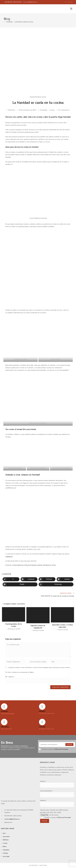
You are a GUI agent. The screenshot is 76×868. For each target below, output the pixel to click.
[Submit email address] (69, 745)
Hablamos (9, 556)
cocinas (52, 110)
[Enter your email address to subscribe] (57, 745)
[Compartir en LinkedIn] (65, 579)
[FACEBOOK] (4, 707)
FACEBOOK (4, 711)
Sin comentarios (64, 110)
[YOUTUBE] (42, 722)
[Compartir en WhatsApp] (56, 584)
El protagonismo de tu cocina (14, 625)
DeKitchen (12, 110)
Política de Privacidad (61, 749)
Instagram (5, 727)
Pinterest (42, 711)
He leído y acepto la (53, 749)
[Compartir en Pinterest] (47, 579)
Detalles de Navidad (30, 565)
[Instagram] (4, 722)
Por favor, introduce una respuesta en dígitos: (20, 672)
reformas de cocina (49, 565)
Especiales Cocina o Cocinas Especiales (62, 626)
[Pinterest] (42, 707)
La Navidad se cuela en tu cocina (24, 22)
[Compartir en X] (11, 579)
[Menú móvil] (71, 9)
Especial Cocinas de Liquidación (38, 627)
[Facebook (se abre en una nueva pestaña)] (65, 2)
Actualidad (43, 110)
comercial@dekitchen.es (30, 2)
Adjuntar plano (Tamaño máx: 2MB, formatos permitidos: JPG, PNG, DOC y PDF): (54, 813)
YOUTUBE (42, 727)
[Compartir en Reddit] (20, 584)
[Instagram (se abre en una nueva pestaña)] (70, 2)
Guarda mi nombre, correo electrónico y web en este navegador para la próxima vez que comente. (39, 667)
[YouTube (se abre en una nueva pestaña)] (72, 2)
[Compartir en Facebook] (29, 579)
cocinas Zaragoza (18, 565)
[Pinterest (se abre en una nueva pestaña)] (68, 2)
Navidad (40, 565)
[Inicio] (4, 22)
